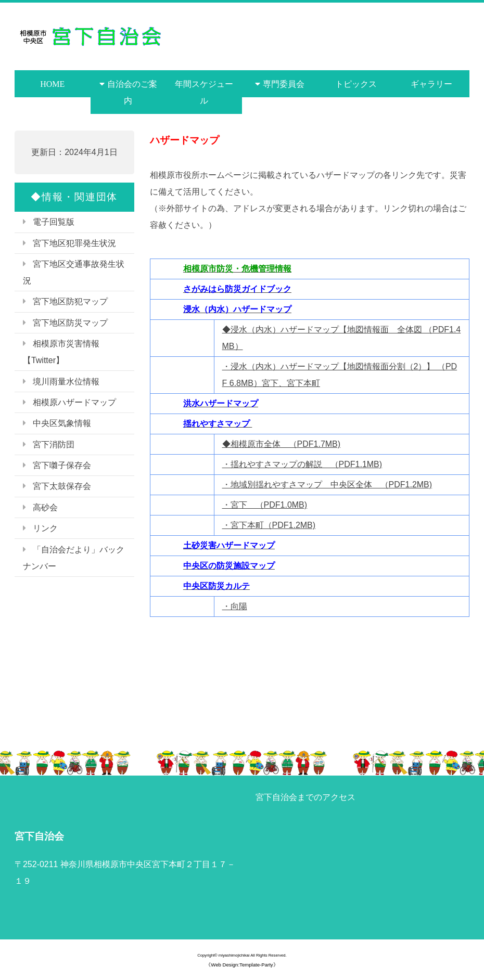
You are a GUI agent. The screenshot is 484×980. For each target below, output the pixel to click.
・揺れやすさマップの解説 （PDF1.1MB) (302, 464)
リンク (45, 528)
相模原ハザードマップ (74, 402)
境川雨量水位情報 (66, 382)
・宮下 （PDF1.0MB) (265, 505)
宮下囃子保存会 (62, 465)
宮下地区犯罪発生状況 (74, 243)
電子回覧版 (54, 222)
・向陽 (235, 606)
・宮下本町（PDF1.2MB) (269, 525)
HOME (52, 84)
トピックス (356, 84)
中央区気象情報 (62, 423)
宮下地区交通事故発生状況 (74, 272)
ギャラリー (431, 84)
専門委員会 (284, 84)
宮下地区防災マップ (70, 323)
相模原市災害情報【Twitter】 (61, 352)
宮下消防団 (54, 444)
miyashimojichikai (234, 955)
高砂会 (45, 507)
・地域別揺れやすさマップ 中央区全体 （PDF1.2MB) (327, 485)
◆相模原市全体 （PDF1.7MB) (282, 444)
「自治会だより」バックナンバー (74, 558)
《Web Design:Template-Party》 (242, 965)
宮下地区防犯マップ (70, 301)
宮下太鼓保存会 (62, 486)
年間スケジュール (204, 92)
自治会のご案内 (132, 92)
